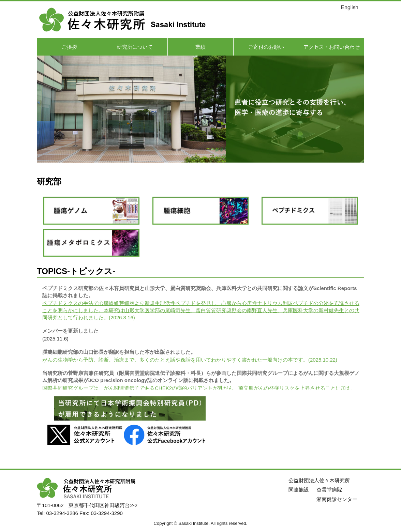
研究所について (135, 47)
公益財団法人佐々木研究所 (319, 480)
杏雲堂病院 (329, 490)
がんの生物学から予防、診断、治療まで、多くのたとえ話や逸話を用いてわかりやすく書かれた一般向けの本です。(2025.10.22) (190, 360)
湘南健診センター (337, 499)
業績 (200, 47)
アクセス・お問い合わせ (332, 47)
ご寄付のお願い (266, 47)
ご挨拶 (69, 47)
